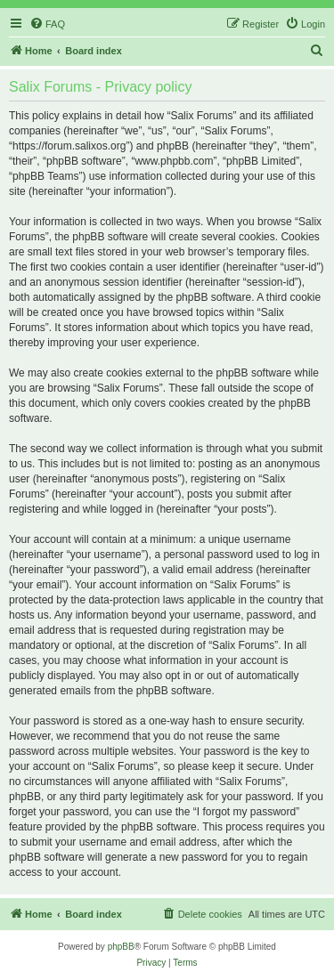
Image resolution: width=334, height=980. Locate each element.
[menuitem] (47, 24)
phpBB (121, 947)
